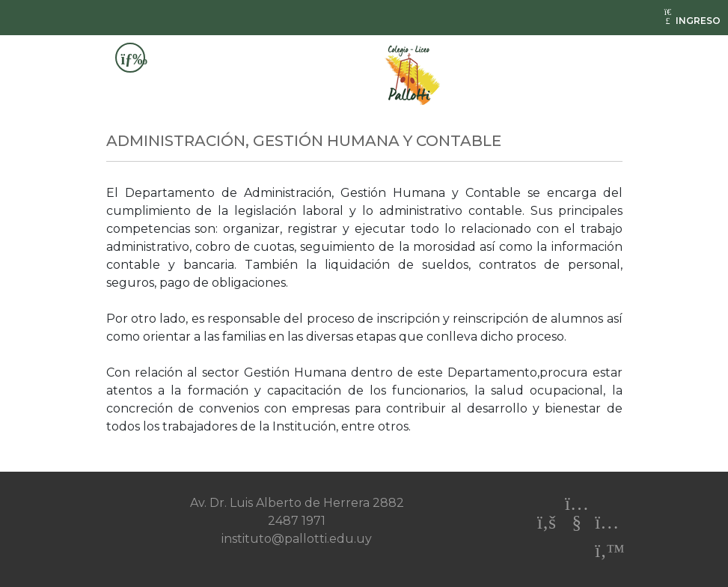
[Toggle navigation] (130, 58)
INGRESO (691, 21)
